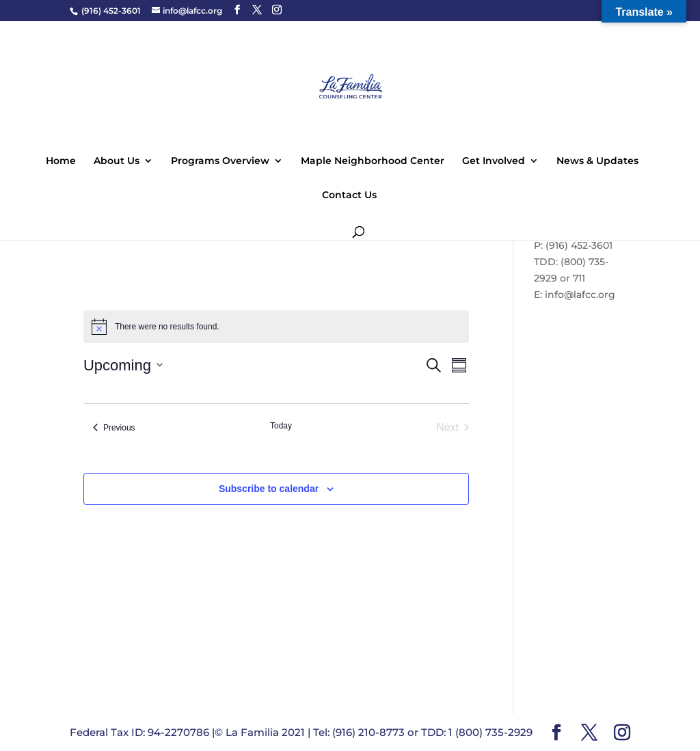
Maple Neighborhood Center (373, 161)
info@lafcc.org (580, 295)
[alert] (276, 327)
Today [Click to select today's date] (281, 426)
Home (61, 161)
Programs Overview (220, 161)
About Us (117, 161)
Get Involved (494, 161)
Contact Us (349, 195)
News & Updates (597, 161)
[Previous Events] (114, 428)
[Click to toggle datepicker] (123, 365)
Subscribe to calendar (269, 489)
